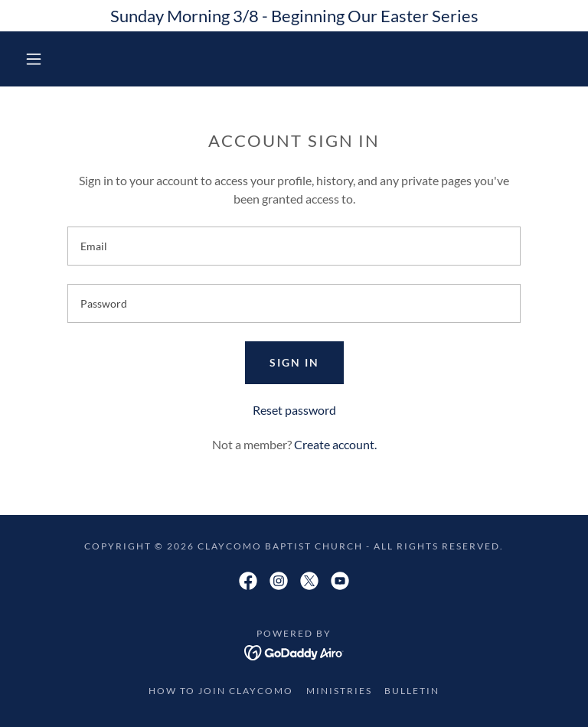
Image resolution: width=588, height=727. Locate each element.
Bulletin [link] (412, 691)
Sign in (294, 362)
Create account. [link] (335, 444)
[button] (34, 59)
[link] (248, 581)
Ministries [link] (339, 691)
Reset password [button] (294, 410)
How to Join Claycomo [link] (221, 691)
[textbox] (294, 246)
